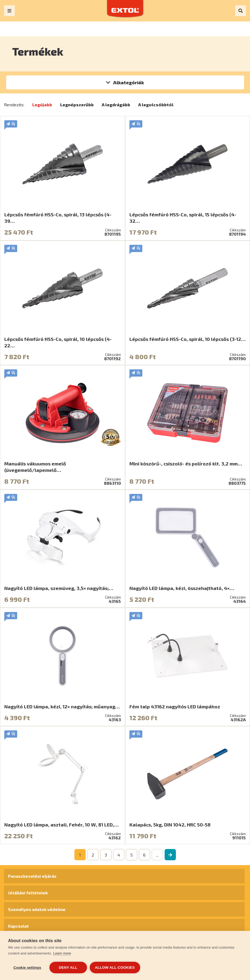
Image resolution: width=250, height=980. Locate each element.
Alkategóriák (128, 82)
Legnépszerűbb (77, 105)
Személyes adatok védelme (37, 909)
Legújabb (42, 105)
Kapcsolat (18, 926)
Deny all (68, 968)
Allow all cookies (115, 968)
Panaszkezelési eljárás (32, 876)
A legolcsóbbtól (156, 105)
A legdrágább (116, 105)
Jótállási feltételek (28, 893)
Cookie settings (27, 968)
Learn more (62, 953)
